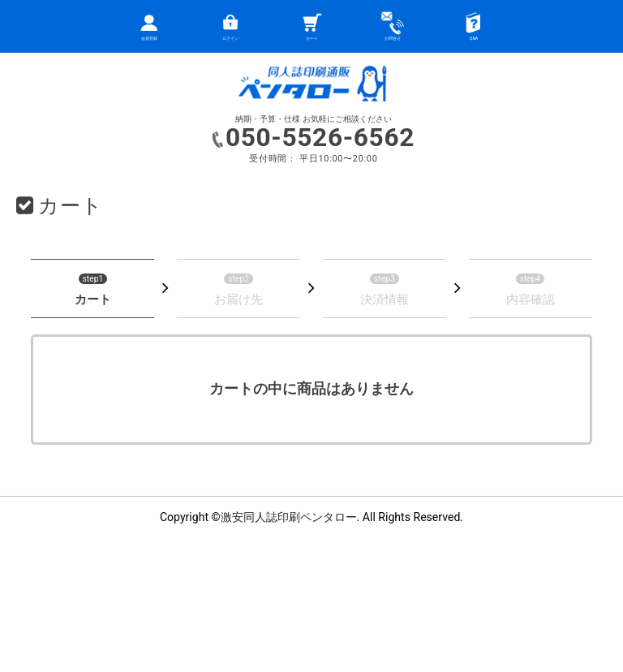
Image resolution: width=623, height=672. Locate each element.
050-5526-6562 (320, 138)
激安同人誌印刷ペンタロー (289, 517)
